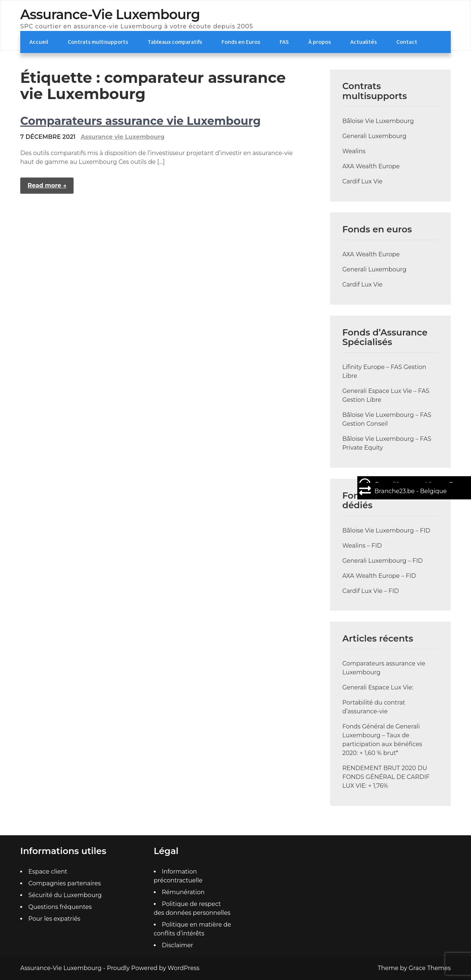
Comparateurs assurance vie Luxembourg (140, 121)
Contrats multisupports (98, 42)
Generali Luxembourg (374, 136)
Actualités (364, 42)
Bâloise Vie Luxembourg (378, 121)
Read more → (47, 185)
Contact (407, 42)
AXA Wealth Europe (371, 166)
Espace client (48, 872)
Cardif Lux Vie (362, 181)
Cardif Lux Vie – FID (371, 591)
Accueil (39, 42)
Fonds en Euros (241, 42)
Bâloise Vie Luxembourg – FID (386, 531)
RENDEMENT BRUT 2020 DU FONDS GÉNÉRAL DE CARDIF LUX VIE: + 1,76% (386, 777)
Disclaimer (178, 945)
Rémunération (183, 892)
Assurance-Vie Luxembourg (110, 14)
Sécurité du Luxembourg (65, 895)
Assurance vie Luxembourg (123, 137)
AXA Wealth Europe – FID (379, 576)
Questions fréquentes (60, 907)
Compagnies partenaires (65, 883)
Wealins (354, 151)
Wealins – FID (362, 546)
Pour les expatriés (54, 919)
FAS (284, 42)
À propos (320, 42)
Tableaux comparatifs (175, 42)
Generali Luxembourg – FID (383, 561)
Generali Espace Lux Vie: (378, 687)
